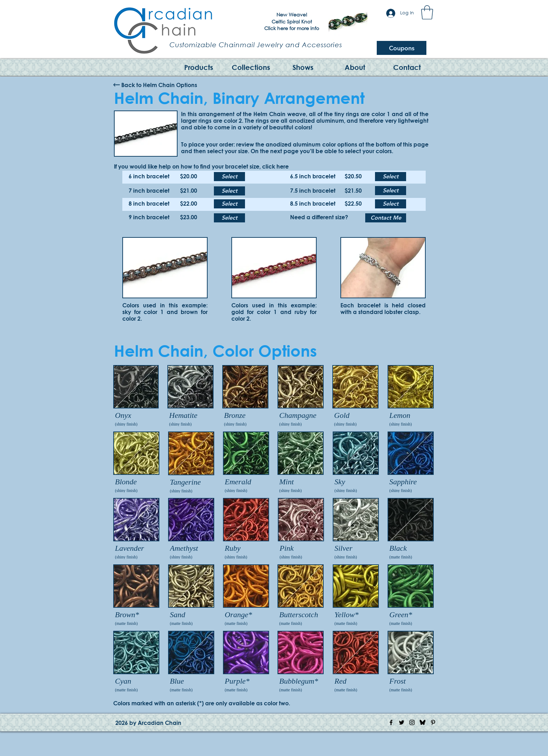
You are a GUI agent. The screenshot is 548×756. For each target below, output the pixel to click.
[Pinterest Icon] (433, 722)
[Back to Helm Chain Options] (159, 85)
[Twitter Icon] (402, 722)
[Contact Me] (386, 218)
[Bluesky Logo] (423, 722)
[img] (136, 397)
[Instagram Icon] (412, 722)
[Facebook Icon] (391, 722)
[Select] (229, 177)
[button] (427, 12)
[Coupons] (402, 48)
